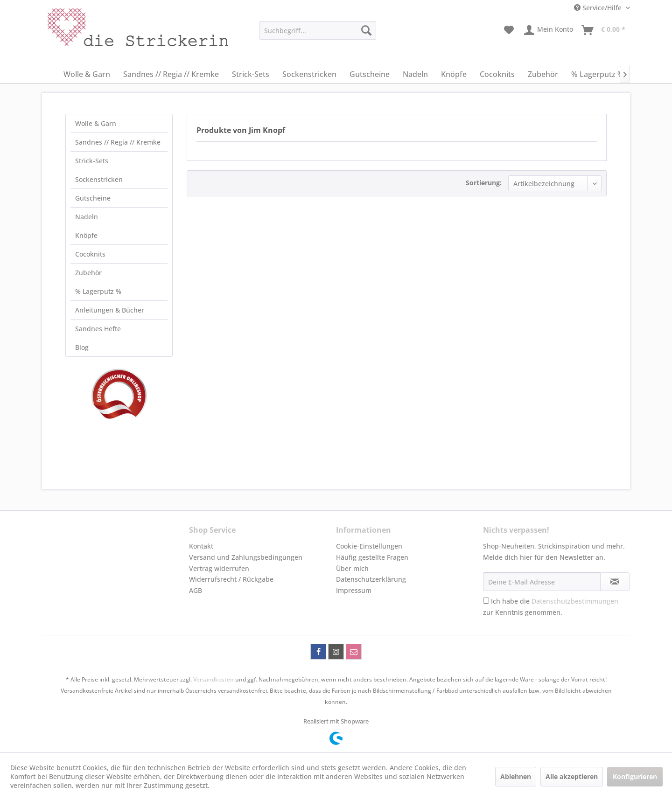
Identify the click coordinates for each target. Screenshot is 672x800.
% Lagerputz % (98, 291)
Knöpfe (86, 235)
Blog (82, 347)
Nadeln (87, 217)
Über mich (352, 568)
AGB (196, 590)
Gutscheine (93, 198)
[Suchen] (366, 30)
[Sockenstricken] (309, 74)
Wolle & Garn (96, 123)
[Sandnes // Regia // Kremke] (171, 74)
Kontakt (201, 546)
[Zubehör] (543, 74)
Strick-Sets (92, 161)
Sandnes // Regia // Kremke (118, 142)
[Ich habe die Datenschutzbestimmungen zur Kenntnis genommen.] (486, 601)
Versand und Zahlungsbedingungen (246, 557)
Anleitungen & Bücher (110, 310)
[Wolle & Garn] (87, 74)
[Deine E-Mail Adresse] (542, 582)
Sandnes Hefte (98, 329)
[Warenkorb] (604, 30)
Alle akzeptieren (572, 776)
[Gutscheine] (370, 74)
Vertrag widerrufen (219, 568)
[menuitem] (318, 30)
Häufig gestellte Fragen (372, 557)
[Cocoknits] (497, 74)
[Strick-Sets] (251, 74)
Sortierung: (484, 183)
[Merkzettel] (509, 30)
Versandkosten (213, 679)
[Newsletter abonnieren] (615, 582)
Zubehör (88, 273)
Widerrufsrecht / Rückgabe (231, 579)
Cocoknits (90, 254)
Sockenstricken (99, 179)
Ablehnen (516, 776)
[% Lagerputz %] (598, 74)
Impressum (354, 590)
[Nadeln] (415, 74)
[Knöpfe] (454, 74)
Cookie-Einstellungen (369, 546)
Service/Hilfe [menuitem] (599, 8)
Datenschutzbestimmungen (575, 601)
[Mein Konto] (549, 30)
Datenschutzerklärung (371, 579)
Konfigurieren (635, 776)
